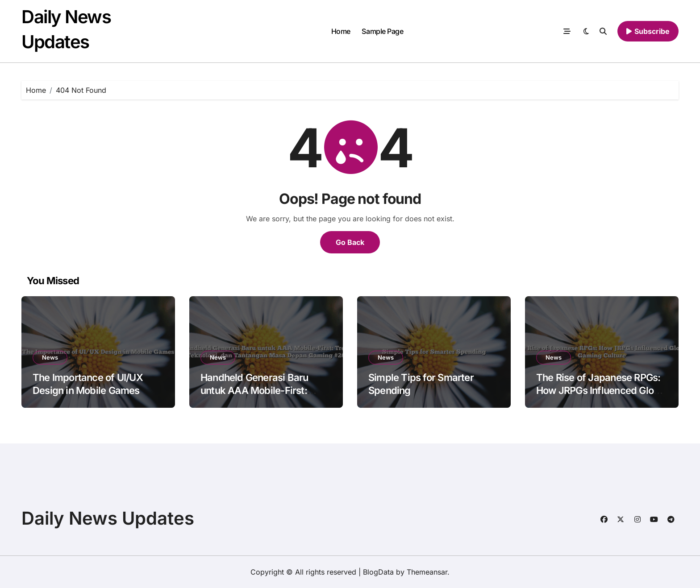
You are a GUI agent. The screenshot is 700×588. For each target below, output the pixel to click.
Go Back (350, 242)
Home (341, 31)
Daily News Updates (108, 518)
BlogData (378, 572)
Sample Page (382, 31)
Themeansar (427, 572)
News (50, 357)
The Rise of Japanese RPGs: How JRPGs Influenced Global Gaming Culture (602, 390)
